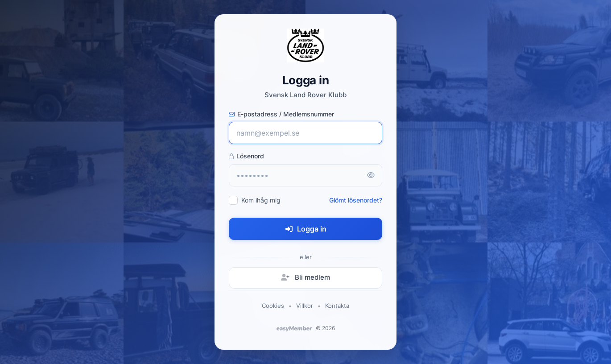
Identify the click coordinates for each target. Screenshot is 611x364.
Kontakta (337, 306)
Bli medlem (305, 277)
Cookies (273, 306)
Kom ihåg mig (261, 200)
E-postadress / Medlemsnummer (281, 114)
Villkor (305, 306)
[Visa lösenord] (371, 175)
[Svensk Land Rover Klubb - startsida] (305, 45)
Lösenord (246, 156)
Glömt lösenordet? (356, 200)
